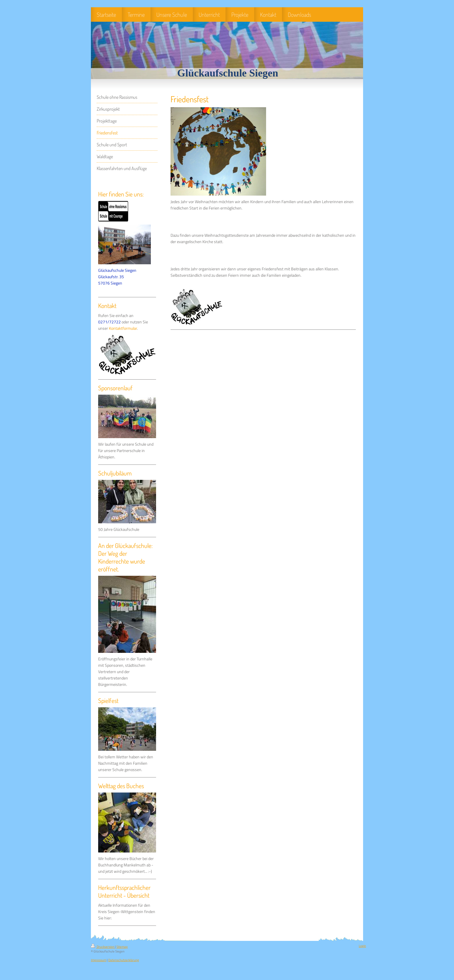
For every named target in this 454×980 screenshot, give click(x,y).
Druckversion (103, 947)
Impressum (99, 960)
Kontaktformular (123, 328)
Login (362, 946)
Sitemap (122, 947)
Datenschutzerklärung (124, 960)
